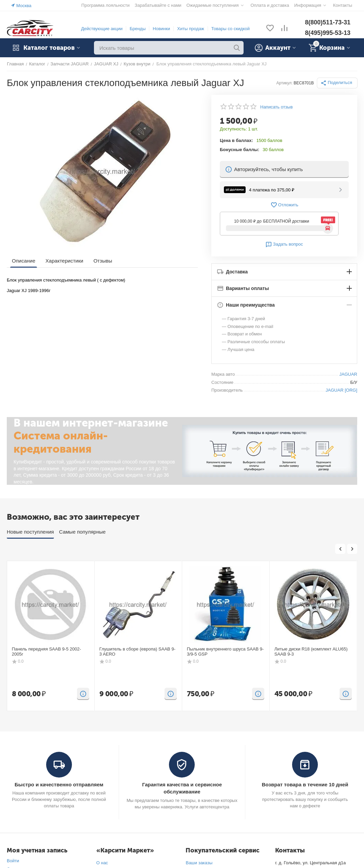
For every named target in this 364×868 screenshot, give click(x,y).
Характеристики (64, 261)
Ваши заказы (199, 863)
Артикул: (285, 83)
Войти (13, 861)
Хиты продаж (191, 29)
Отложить (284, 205)
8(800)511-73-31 (328, 22)
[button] (337, 83)
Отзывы (103, 261)
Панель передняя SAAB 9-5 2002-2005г (46, 652)
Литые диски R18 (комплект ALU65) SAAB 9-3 (311, 652)
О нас (102, 863)
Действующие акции (102, 29)
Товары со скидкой (231, 29)
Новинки (161, 29)
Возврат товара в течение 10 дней (305, 784)
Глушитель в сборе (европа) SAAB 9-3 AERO (137, 652)
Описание (24, 261)
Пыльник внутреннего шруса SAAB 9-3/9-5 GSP (225, 652)
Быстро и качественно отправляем (59, 784)
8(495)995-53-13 (328, 33)
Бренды (138, 29)
